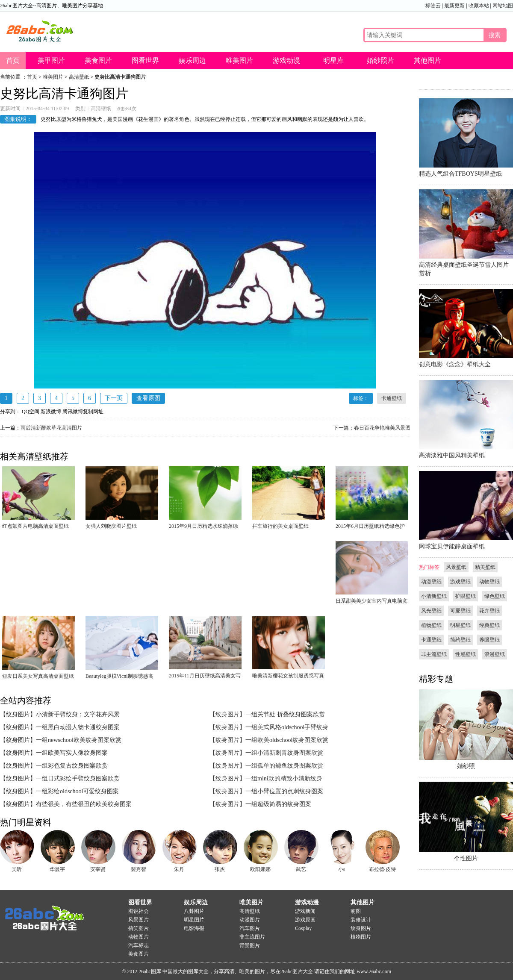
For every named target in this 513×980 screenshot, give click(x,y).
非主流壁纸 (434, 654)
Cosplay (303, 928)
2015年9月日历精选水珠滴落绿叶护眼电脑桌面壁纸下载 (203, 528)
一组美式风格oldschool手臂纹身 (287, 727)
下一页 (114, 398)
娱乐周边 (192, 60)
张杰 (220, 869)
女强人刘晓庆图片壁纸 (111, 526)
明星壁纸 (460, 625)
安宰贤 (98, 869)
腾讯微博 (73, 412)
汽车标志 (139, 945)
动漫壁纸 (431, 582)
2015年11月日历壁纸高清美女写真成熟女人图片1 (205, 677)
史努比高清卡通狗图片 (120, 77)
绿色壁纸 (495, 596)
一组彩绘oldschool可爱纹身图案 (77, 791)
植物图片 (361, 937)
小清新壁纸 (434, 596)
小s (342, 869)
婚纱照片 (380, 60)
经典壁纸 (489, 625)
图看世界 (145, 60)
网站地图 (503, 6)
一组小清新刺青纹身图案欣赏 (284, 753)
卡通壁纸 (392, 398)
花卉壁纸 (489, 611)
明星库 (333, 60)
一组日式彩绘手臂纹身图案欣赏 (78, 778)
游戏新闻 (305, 911)
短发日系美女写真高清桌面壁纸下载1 (38, 678)
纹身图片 (361, 928)
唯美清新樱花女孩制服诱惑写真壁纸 (288, 677)
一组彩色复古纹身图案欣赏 (72, 766)
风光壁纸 (431, 611)
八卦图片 (194, 911)
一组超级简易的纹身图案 (278, 804)
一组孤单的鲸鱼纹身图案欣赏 (284, 766)
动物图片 (139, 937)
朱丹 (179, 869)
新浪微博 (51, 412)
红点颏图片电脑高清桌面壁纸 (35, 526)
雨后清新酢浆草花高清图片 (51, 428)
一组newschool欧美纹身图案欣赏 (79, 740)
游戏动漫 (286, 60)
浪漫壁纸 (495, 654)
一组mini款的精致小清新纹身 (284, 778)
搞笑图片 (139, 928)
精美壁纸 (485, 567)
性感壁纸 (466, 654)
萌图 (356, 911)
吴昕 (17, 869)
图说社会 (139, 911)
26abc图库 (150, 971)
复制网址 (93, 412)
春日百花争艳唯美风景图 (382, 428)
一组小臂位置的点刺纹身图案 (284, 791)
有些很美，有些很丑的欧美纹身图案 (84, 804)
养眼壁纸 (489, 640)
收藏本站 (479, 6)
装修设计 (361, 920)
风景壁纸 (456, 567)
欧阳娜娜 (260, 869)
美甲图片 (51, 60)
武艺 (301, 869)
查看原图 (148, 398)
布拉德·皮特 (382, 869)
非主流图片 (252, 937)
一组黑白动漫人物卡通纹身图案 (78, 727)
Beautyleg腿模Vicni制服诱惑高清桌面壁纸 (119, 678)
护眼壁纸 (466, 596)
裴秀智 (139, 869)
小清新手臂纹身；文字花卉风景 (78, 714)
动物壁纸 (489, 582)
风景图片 (139, 920)
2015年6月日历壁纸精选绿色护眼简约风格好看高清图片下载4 (370, 528)
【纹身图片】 (18, 714)
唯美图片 (239, 60)
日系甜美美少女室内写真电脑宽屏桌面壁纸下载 (371, 603)
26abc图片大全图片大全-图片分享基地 (43, 914)
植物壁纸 (431, 625)
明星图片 (194, 920)
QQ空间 (31, 412)
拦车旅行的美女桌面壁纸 (280, 526)
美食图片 (98, 60)
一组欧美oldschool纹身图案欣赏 (287, 740)
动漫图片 (250, 920)
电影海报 (194, 928)
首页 (13, 60)
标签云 (433, 6)
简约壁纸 (460, 640)
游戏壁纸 (460, 582)
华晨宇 (57, 869)
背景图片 (250, 945)
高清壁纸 (79, 77)
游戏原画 (305, 920)
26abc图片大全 (38, 31)
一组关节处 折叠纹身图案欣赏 (285, 714)
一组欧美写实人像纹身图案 (72, 753)
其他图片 (427, 60)
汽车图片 (250, 928)
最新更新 (454, 6)
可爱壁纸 (460, 611)
